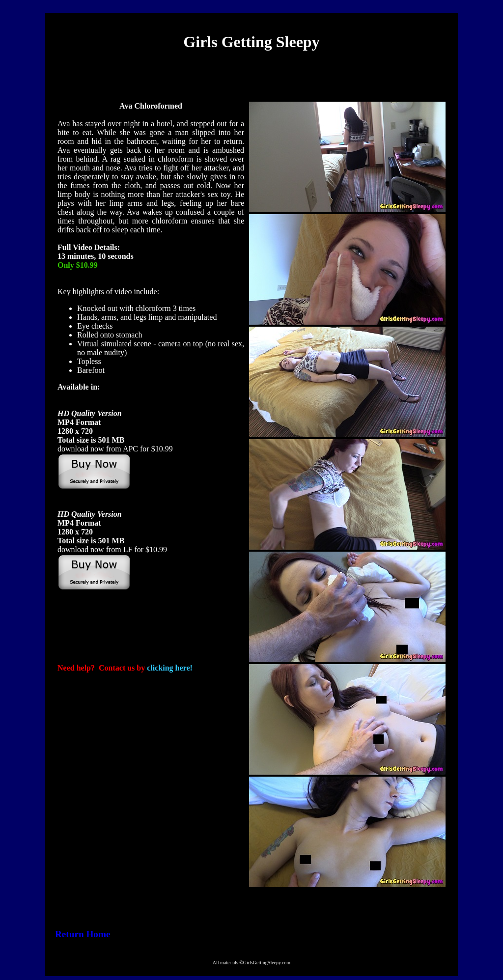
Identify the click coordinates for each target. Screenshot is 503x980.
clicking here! (170, 668)
